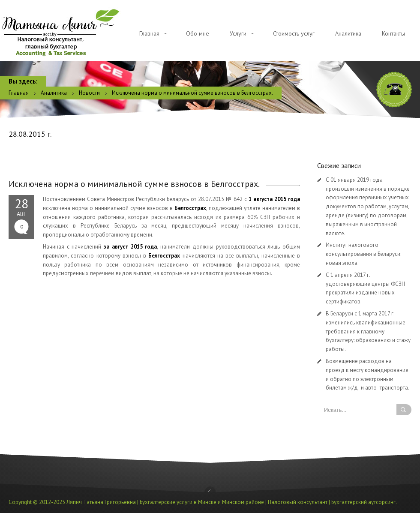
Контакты (393, 33)
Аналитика (348, 33)
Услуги (238, 33)
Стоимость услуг (294, 33)
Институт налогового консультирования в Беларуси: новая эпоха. (363, 254)
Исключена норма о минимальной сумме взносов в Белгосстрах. (134, 184)
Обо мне (198, 33)
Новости (89, 93)
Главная (149, 33)
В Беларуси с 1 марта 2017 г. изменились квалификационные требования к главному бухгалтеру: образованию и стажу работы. (368, 331)
